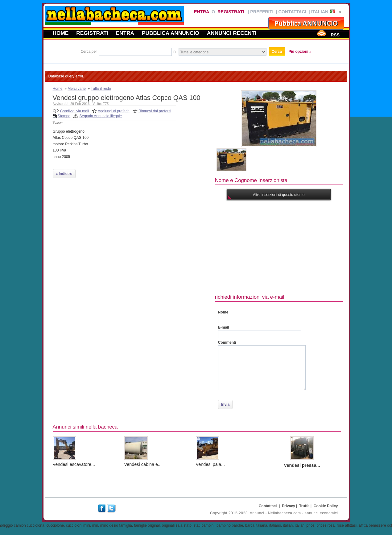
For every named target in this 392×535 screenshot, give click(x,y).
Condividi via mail (74, 111)
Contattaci (292, 12)
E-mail (224, 327)
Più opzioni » (300, 52)
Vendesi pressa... (302, 465)
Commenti (227, 342)
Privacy (289, 506)
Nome (223, 312)
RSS (335, 35)
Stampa (64, 116)
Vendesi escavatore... (74, 464)
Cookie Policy (326, 506)
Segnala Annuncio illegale (101, 116)
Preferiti (262, 12)
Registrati (231, 12)
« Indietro (64, 174)
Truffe (304, 506)
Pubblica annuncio (171, 33)
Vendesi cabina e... (143, 464)
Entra (202, 12)
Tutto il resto (101, 89)
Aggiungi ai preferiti (114, 111)
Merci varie (77, 89)
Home (61, 33)
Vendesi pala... (210, 464)
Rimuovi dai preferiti (155, 111)
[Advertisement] (303, 246)
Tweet (58, 123)
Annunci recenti (232, 33)
